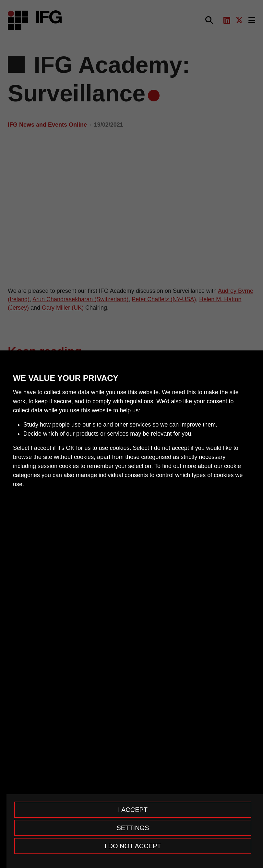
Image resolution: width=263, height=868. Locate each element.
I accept (133, 810)
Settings (133, 828)
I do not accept (133, 846)
